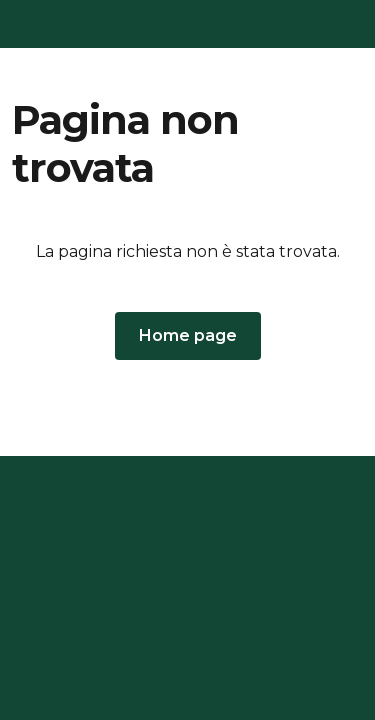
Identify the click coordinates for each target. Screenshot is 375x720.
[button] (188, 336)
